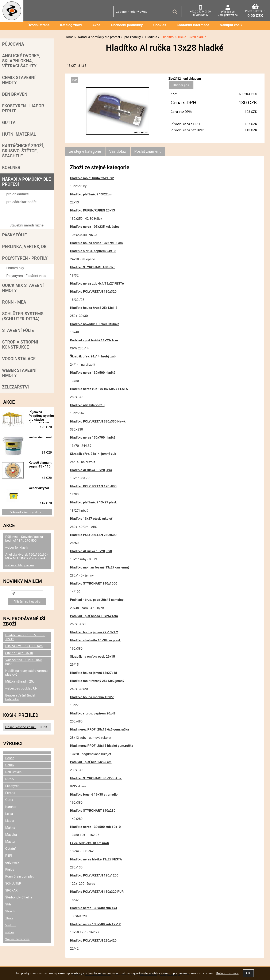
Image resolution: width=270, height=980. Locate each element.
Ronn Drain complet (19, 876)
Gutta (9, 123)
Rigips (10, 870)
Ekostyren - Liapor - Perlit (24, 108)
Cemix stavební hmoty (19, 80)
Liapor (10, 821)
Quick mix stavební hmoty (23, 288)
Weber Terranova (17, 939)
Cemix (10, 765)
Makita (10, 828)
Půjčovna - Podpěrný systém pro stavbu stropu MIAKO (41, 416)
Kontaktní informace (193, 25)
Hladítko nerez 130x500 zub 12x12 (25, 637)
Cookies (160, 25)
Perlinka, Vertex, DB (24, 247)
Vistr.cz (11, 925)
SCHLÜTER (13, 883)
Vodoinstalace (19, 359)
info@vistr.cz (200, 15)
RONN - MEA (14, 302)
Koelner (11, 168)
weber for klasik (17, 548)
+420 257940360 (200, 12)
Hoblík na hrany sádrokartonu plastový (26, 673)
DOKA (9, 779)
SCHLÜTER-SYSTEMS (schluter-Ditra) (23, 316)
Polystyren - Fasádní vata (26, 276)
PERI (9, 856)
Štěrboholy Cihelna (19, 897)
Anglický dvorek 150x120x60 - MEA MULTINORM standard (27, 556)
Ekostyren (12, 786)
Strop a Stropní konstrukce (20, 345)
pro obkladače (18, 194)
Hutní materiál (19, 134)
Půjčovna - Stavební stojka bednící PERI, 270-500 (24, 539)
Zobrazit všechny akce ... (27, 512)
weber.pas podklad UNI (22, 688)
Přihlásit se (228, 12)
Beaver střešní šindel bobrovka (20, 697)
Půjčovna (13, 44)
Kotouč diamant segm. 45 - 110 (40, 465)
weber (10, 932)
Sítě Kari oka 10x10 (19, 653)
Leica (9, 814)
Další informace (227, 973)
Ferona (10, 793)
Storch (10, 911)
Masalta (11, 835)
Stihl (8, 904)
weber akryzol (39, 488)
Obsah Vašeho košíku (21, 727)
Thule (9, 918)
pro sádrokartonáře (21, 202)
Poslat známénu (148, 151)
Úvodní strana (39, 25)
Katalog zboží (71, 25)
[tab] (85, 151)
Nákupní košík (231, 25)
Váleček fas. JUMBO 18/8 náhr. (24, 662)
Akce (96, 25)
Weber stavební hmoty (19, 373)
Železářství (16, 387)
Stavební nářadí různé (26, 225)
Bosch (10, 758)
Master (10, 842)
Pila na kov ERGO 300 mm (24, 646)
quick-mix (12, 863)
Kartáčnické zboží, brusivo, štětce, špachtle (23, 151)
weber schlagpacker (20, 565)
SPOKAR (11, 890)
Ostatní (10, 849)
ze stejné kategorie (85, 151)
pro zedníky (15, 210)
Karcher (11, 807)
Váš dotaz (118, 151)
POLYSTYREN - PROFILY (25, 258)
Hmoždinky (15, 268)
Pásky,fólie (14, 235)
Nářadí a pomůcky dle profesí (26, 182)
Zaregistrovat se (228, 15)
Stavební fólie (18, 330)
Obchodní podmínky (127, 25)
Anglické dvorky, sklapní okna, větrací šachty (21, 61)
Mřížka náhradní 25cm (21, 682)
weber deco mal (40, 437)
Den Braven (15, 94)
